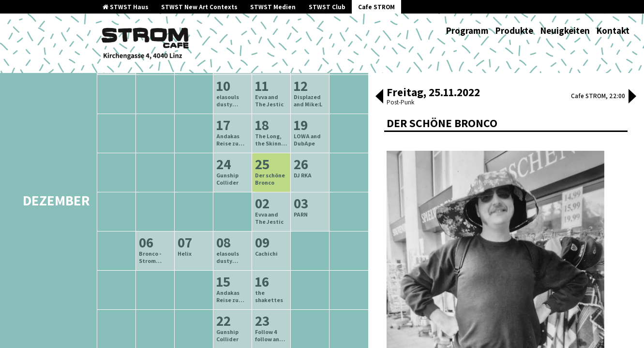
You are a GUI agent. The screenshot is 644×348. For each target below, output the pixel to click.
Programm (467, 30)
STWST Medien (273, 7)
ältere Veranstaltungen (182, 108)
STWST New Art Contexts (199, 7)
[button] (379, 97)
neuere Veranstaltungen (276, 108)
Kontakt (613, 30)
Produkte (514, 30)
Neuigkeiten (565, 30)
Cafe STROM (376, 7)
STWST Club (327, 7)
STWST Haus (126, 7)
